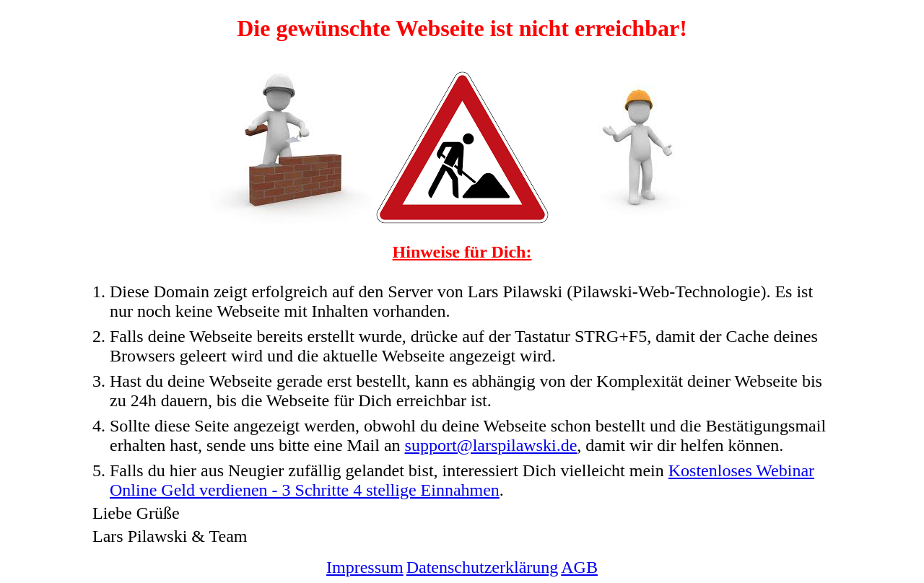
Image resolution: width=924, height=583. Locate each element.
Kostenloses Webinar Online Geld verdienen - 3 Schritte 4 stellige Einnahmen (462, 480)
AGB (579, 567)
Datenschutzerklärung (483, 567)
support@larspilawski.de (491, 445)
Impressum (365, 567)
